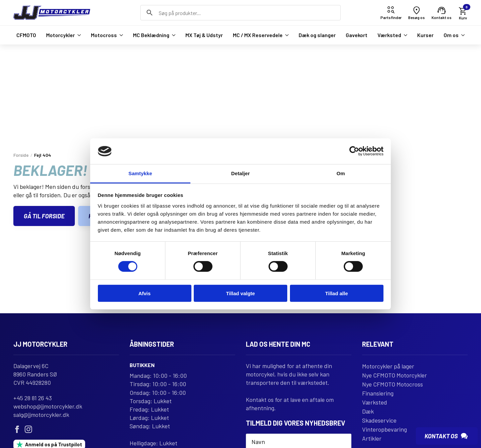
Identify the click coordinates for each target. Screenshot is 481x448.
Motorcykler (60, 35)
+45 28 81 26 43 (33, 398)
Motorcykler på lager (388, 366)
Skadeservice (379, 420)
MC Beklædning (151, 35)
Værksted (389, 35)
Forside (21, 155)
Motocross (104, 35)
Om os (451, 35)
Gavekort (357, 35)
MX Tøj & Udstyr (204, 35)
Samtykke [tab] (140, 173)
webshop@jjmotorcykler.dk (48, 406)
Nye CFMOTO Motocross (392, 384)
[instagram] (28, 429)
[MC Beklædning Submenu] (172, 35)
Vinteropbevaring (384, 429)
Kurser (425, 35)
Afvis (144, 293)
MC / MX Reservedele (258, 35)
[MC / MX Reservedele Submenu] (286, 35)
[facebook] (17, 429)
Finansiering (378, 393)
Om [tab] (341, 173)
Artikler (372, 438)
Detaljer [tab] (240, 173)
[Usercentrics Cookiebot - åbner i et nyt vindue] (354, 151)
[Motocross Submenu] (120, 35)
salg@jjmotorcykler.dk (41, 415)
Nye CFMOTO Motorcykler (394, 375)
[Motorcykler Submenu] (78, 35)
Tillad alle (336, 293)
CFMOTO (26, 35)
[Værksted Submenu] (404, 35)
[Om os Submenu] (462, 35)
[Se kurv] (463, 13)
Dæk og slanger (317, 35)
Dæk (368, 411)
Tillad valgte (240, 293)
